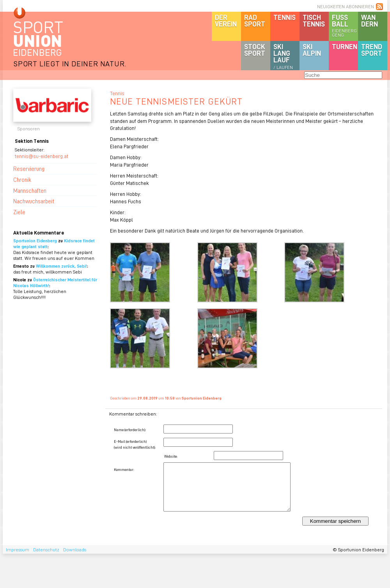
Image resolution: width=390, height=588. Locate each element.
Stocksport (255, 50)
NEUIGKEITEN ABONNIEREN (346, 6)
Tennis (285, 17)
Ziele (19, 212)
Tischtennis (314, 20)
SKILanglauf (283, 56)
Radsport (255, 20)
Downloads (75, 550)
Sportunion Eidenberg (35, 241)
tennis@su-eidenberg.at (42, 156)
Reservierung (29, 169)
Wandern (370, 20)
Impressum (18, 550)
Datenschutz (46, 550)
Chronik (22, 179)
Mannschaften (30, 190)
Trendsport (372, 50)
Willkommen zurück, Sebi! (61, 266)
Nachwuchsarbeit (34, 201)
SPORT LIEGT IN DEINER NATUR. (70, 63)
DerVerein (226, 20)
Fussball (345, 25)
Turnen (345, 46)
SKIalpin (312, 50)
